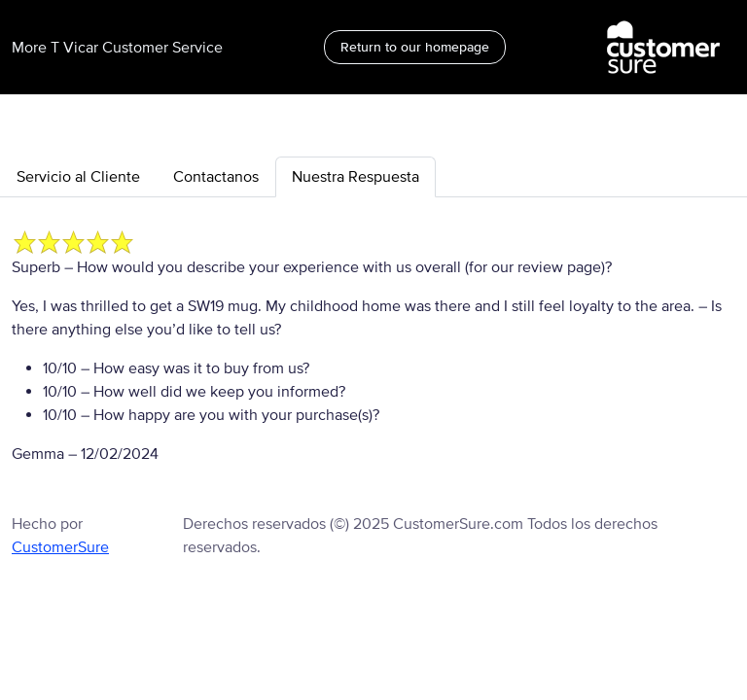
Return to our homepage (415, 47)
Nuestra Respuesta (356, 177)
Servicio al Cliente (78, 177)
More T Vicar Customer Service (117, 48)
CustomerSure (60, 547)
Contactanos (216, 177)
